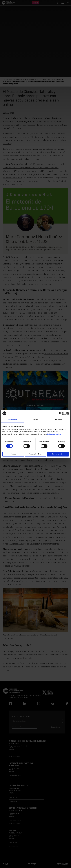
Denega (13, 454)
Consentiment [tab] (12, 420)
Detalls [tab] (35, 420)
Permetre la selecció (35, 454)
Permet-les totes (58, 454)
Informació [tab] (58, 420)
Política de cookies (54, 434)
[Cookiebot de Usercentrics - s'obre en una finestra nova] (58, 413)
